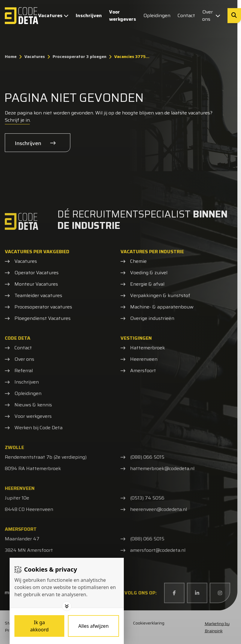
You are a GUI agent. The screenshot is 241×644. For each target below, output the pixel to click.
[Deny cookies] (93, 626)
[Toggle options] (67, 606)
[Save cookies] (39, 626)
